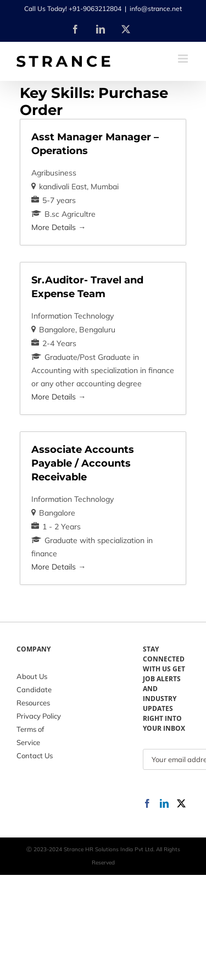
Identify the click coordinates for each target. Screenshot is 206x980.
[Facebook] (147, 803)
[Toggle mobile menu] (184, 59)
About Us (32, 676)
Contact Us (35, 755)
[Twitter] (181, 803)
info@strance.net (156, 9)
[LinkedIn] (164, 803)
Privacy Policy (39, 716)
